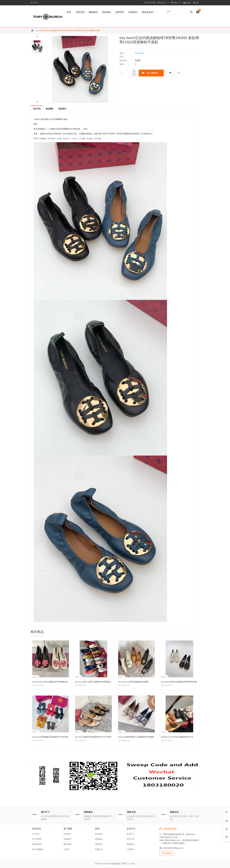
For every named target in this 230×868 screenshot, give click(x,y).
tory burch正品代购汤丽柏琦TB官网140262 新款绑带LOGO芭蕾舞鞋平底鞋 (68, 31)
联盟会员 (99, 849)
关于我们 (36, 834)
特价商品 (107, 12)
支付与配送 (37, 839)
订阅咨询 (130, 849)
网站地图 (67, 844)
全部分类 (80, 12)
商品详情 (37, 109)
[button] (37, 37)
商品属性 (49, 109)
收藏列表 (130, 844)
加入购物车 (153, 73)
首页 (69, 12)
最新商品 (93, 12)
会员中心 (130, 834)
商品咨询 (62, 109)
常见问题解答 (38, 849)
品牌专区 (120, 12)
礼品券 (66, 849)
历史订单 (130, 839)
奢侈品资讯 (148, 12)
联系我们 (133, 12)
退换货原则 (37, 844)
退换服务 (67, 839)
